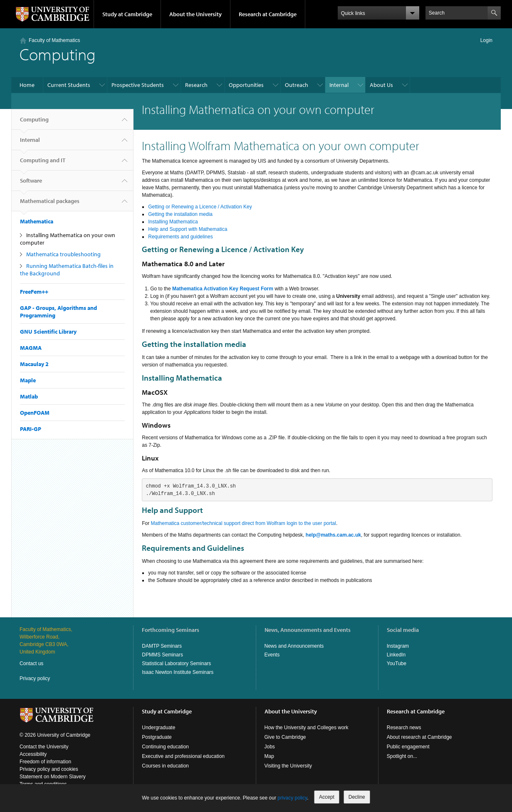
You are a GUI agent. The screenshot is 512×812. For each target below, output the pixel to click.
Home (27, 85)
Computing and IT (43, 163)
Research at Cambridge (268, 14)
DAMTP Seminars (162, 646)
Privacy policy (35, 678)
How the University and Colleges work (307, 728)
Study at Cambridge (127, 14)
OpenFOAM (35, 413)
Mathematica (37, 221)
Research (196, 85)
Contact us (31, 663)
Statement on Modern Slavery (53, 777)
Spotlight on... (402, 756)
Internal (339, 85)
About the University (195, 14)
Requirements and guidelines (180, 237)
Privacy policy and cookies (49, 769)
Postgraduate (157, 737)
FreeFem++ (34, 292)
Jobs (270, 747)
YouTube (397, 663)
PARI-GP (31, 429)
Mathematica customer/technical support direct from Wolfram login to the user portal (244, 523)
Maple (28, 380)
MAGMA (31, 348)
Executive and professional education (183, 756)
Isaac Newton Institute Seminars (178, 672)
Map (269, 756)
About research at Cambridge (419, 737)
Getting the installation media (180, 214)
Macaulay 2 (34, 364)
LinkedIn (396, 655)
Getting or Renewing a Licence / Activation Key (200, 207)
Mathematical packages (50, 204)
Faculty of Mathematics (54, 40)
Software (31, 184)
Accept (327, 797)
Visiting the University (288, 766)
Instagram (398, 646)
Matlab (29, 396)
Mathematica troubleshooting (63, 254)
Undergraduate (158, 728)
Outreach (297, 85)
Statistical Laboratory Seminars (176, 663)
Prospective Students (138, 85)
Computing (34, 123)
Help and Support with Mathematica (188, 229)
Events (272, 655)
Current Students (69, 85)
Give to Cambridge (285, 737)
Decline (357, 797)
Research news (404, 728)
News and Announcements (294, 646)
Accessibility (33, 754)
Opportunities (246, 85)
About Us (381, 85)
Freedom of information (45, 762)
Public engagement (408, 747)
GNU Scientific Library (48, 332)
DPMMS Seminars (162, 655)
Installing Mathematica (173, 222)
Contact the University (44, 747)
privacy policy (292, 798)
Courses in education (165, 766)
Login (486, 40)
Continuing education (165, 747)
